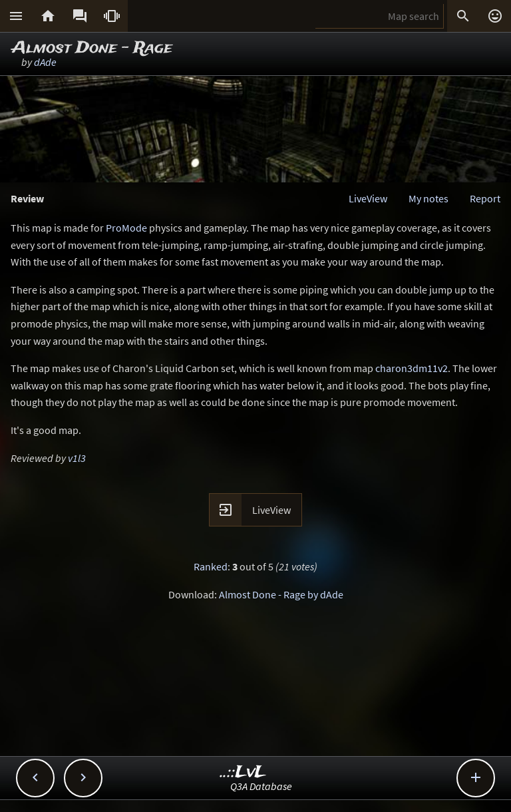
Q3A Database (261, 786)
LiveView (368, 198)
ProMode (126, 228)
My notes (428, 198)
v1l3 (77, 458)
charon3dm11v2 (412, 368)
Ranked (211, 566)
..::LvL (243, 772)
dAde (45, 62)
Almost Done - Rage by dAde (281, 594)
